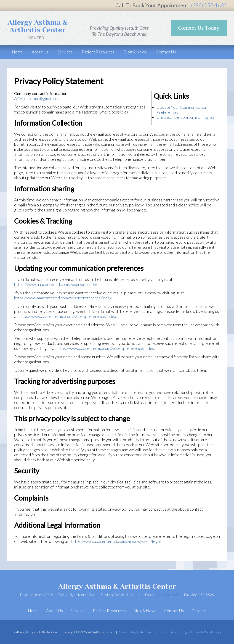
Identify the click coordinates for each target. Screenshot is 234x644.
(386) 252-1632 (209, 5)
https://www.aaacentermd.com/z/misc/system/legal (116, 541)
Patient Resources (98, 52)
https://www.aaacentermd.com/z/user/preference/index (63, 298)
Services (65, 52)
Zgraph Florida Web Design (202, 632)
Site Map (145, 632)
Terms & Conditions (167, 632)
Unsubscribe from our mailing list (185, 117)
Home (17, 52)
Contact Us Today (199, 28)
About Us (40, 52)
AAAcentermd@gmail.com (37, 98)
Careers (199, 611)
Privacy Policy (127, 632)
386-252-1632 (168, 595)
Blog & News (135, 52)
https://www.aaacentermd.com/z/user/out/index (56, 284)
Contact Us (166, 52)
